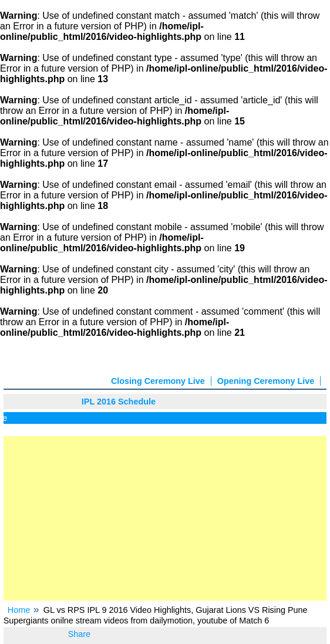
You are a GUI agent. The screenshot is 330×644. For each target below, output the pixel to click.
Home (19, 610)
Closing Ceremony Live (158, 381)
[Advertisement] (165, 518)
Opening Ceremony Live (266, 381)
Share (79, 634)
